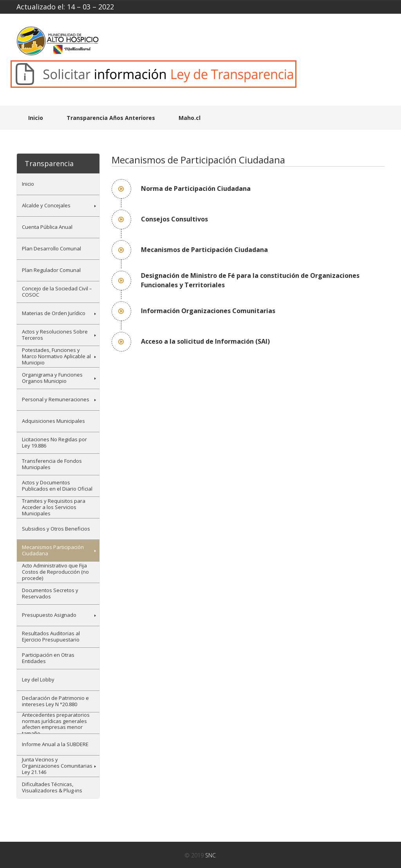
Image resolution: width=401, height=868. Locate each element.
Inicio (36, 118)
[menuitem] (58, 184)
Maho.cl (190, 118)
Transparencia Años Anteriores (111, 118)
